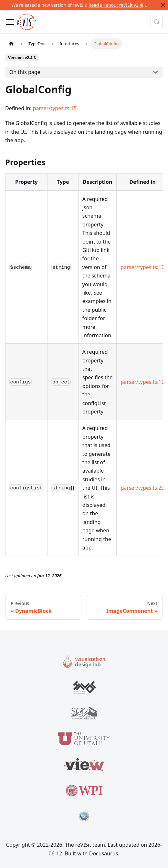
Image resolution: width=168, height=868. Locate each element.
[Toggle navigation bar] (10, 22)
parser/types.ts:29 (142, 488)
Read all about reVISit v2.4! (116, 5)
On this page (25, 72)
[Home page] (11, 43)
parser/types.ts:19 (142, 382)
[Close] (163, 5)
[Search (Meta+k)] (157, 22)
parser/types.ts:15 (55, 108)
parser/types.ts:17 (142, 267)
